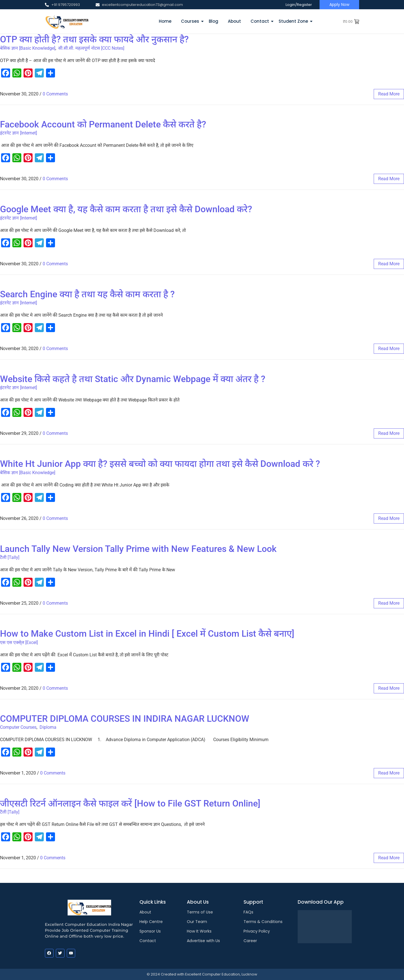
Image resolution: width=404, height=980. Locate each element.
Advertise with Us (203, 941)
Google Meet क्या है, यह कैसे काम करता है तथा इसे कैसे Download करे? (126, 209)
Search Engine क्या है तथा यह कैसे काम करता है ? (87, 294)
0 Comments (55, 94)
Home (165, 21)
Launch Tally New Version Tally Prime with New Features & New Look (138, 549)
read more (389, 94)
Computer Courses (18, 727)
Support (253, 902)
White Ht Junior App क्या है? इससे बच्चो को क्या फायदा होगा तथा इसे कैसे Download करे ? (160, 464)
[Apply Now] (339, 5)
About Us (198, 902)
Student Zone (294, 21)
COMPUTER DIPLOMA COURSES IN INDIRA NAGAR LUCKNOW (125, 719)
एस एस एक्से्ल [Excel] (19, 642)
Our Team (197, 922)
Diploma (48, 727)
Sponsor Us (150, 931)
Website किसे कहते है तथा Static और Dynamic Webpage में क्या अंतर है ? (133, 379)
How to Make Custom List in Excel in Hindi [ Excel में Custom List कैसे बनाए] (147, 634)
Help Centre (151, 922)
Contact (261, 21)
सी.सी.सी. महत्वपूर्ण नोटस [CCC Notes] (91, 48)
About (234, 21)
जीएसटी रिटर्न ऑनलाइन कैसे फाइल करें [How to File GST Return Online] (130, 803)
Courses (191, 21)
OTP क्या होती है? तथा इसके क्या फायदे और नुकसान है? (94, 39)
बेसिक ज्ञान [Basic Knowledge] (28, 48)
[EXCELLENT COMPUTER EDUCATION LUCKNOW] (67, 21)
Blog (214, 21)
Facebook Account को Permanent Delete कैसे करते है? (103, 124)
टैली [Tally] (10, 557)
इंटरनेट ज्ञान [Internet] (19, 133)
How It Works (199, 931)
